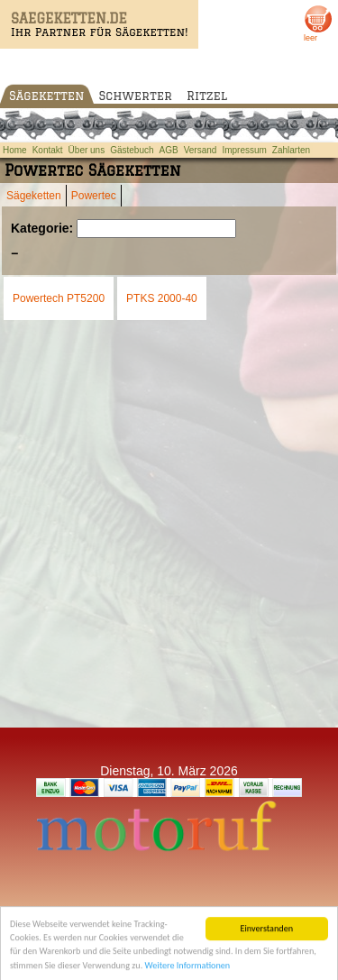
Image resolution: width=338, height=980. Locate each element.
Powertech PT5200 (59, 298)
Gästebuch (132, 150)
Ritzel (207, 96)
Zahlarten (291, 150)
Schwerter (136, 96)
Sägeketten (47, 96)
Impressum (244, 150)
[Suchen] (156, 229)
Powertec (94, 196)
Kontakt (48, 150)
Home (15, 150)
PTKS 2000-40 (162, 298)
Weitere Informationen (188, 970)
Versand (201, 150)
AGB (169, 150)
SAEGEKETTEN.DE (69, 18)
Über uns (87, 150)
